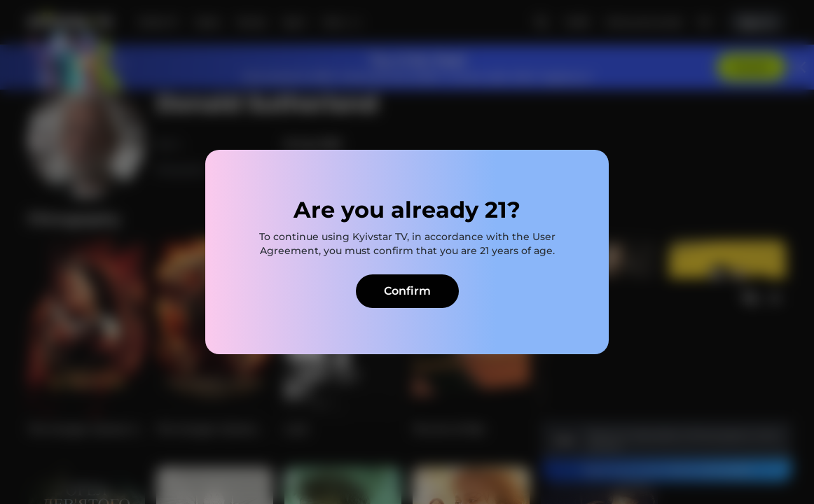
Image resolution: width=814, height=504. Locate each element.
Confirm (407, 291)
